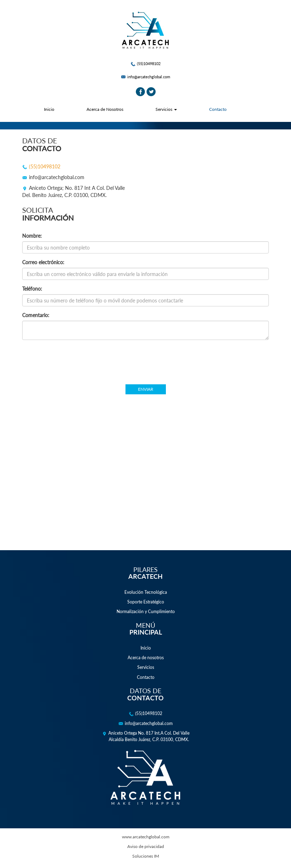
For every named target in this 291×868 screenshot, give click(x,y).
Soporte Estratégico (146, 602)
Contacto (218, 109)
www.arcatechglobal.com (146, 837)
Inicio (49, 109)
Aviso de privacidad (146, 846)
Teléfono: (32, 289)
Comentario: (36, 315)
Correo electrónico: (43, 262)
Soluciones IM (146, 856)
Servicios (146, 667)
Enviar (146, 389)
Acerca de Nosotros (105, 109)
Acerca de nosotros (146, 658)
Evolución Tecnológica (146, 592)
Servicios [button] (166, 109)
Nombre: (32, 236)
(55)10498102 (145, 63)
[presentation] (145, 359)
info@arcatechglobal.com (145, 77)
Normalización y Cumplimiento (146, 611)
